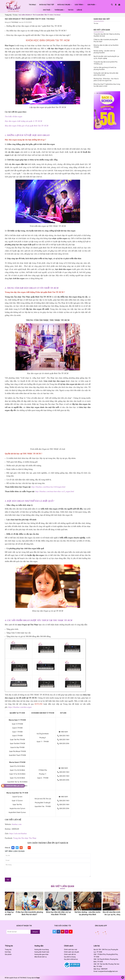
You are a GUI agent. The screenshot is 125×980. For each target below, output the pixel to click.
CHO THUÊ (47, 10)
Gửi (8, 880)
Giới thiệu (8, 952)
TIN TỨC (71, 10)
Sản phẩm (8, 954)
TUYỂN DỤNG (60, 10)
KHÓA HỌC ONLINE (64, 5)
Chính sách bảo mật (71, 950)
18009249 (104, 969)
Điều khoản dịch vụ (41, 957)
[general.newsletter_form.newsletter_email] (19, 932)
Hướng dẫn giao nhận (42, 954)
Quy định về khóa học (71, 959)
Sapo (38, 978)
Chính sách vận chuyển (72, 952)
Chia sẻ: (8, 848)
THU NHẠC (32, 5)
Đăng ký (35, 932)
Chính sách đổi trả (70, 954)
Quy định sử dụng (70, 957)
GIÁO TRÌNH (79, 5)
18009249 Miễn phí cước (15, 786)
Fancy (25, 848)
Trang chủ (8, 950)
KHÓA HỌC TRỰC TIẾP (47, 5)
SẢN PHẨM (92, 5)
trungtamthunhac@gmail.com (108, 971)
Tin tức (96, 23)
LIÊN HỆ (79, 10)
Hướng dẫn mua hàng (42, 950)
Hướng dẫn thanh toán (42, 952)
